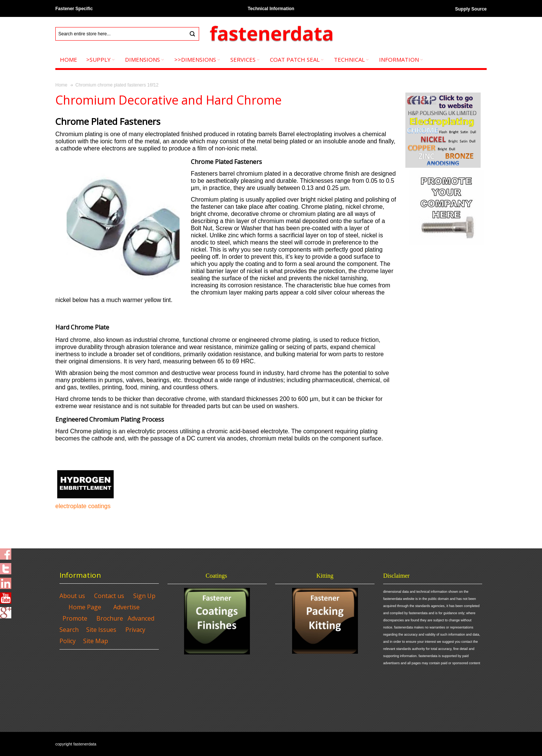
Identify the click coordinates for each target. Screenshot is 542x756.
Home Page (85, 607)
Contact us (109, 596)
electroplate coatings (83, 506)
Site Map (96, 641)
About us (72, 596)
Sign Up (144, 596)
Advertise (126, 607)
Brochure (110, 618)
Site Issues (101, 630)
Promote (75, 618)
